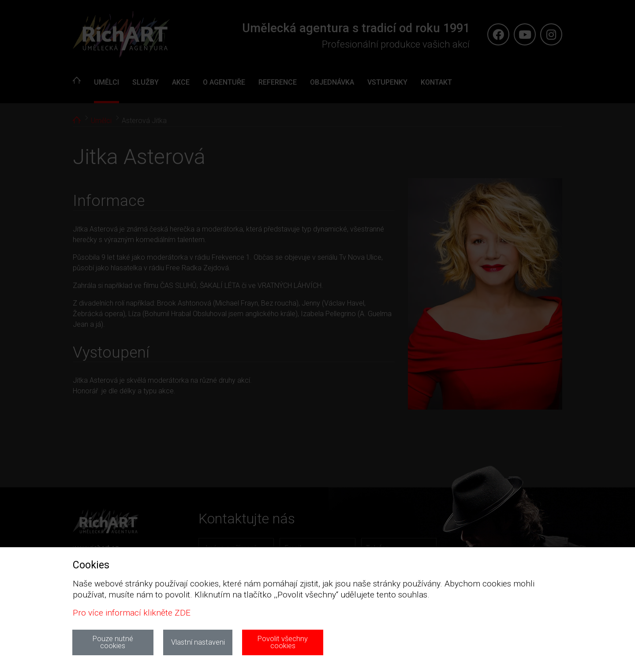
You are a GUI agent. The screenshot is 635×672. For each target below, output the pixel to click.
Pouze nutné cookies (113, 642)
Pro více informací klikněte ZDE (132, 613)
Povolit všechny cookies (283, 642)
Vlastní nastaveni (198, 642)
